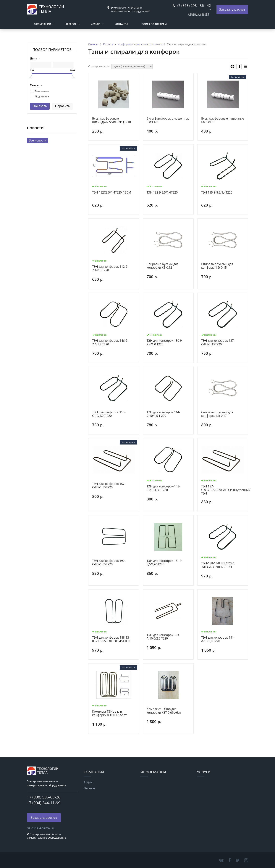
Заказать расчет (232, 9)
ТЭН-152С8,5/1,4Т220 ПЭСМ (112, 193)
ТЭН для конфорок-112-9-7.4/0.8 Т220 (110, 269)
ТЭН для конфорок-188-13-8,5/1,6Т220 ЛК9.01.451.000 (111, 639)
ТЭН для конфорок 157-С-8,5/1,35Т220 (109, 486)
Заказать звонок (198, 14)
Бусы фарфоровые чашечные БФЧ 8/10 (223, 120)
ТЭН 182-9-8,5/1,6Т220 (162, 193)
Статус (35, 85)
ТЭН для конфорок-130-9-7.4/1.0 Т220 (165, 343)
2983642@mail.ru (43, 828)
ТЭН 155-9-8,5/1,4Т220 (217, 193)
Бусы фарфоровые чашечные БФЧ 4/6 (168, 120)
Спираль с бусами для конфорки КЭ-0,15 (217, 266)
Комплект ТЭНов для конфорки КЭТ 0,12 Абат (109, 713)
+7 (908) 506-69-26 (44, 797)
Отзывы (89, 788)
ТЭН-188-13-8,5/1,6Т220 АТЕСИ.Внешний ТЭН (218, 565)
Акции (88, 782)
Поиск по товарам (154, 24)
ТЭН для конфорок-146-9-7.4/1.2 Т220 (110, 343)
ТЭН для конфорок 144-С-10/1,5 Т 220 (163, 414)
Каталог (71, 24)
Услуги (96, 24)
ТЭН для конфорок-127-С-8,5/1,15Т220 (218, 343)
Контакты (121, 24)
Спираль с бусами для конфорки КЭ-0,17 (217, 414)
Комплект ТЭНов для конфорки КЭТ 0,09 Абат (164, 711)
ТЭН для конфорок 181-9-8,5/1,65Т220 (165, 563)
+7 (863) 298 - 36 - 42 (194, 5)
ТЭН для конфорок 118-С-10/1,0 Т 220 (109, 414)
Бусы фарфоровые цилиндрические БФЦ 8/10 (111, 120)
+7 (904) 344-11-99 (44, 803)
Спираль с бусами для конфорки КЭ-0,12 (162, 266)
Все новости (38, 140)
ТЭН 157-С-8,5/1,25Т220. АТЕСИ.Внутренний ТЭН (226, 490)
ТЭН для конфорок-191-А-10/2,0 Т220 (218, 639)
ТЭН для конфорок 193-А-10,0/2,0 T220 (163, 637)
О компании (42, 24)
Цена (34, 59)
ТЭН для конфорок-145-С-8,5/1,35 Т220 (163, 488)
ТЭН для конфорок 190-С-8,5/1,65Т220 (109, 563)
